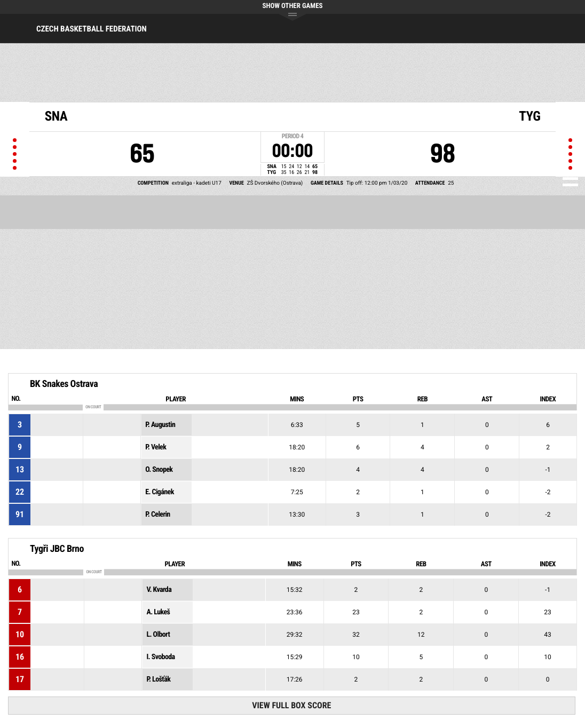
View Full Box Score (291, 705)
